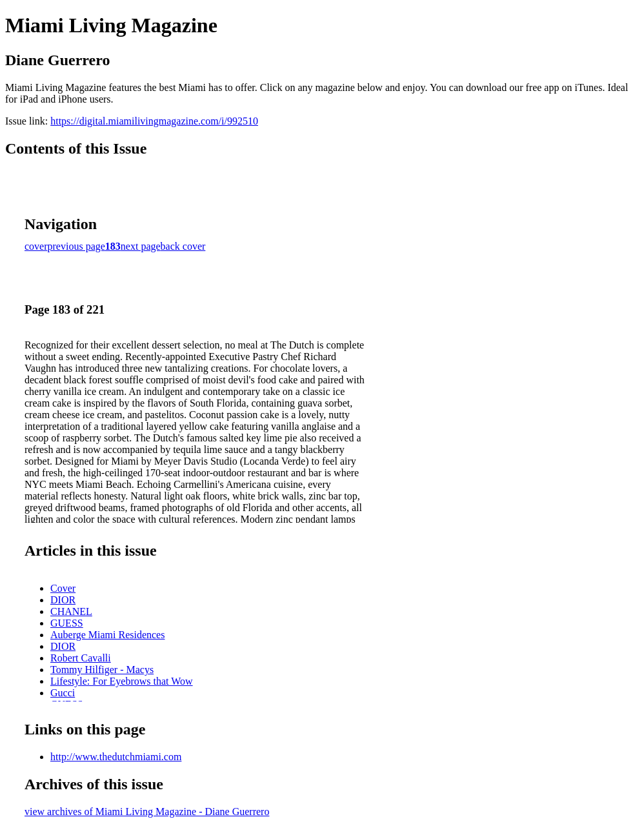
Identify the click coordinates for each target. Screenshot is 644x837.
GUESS (67, 623)
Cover (63, 588)
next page (141, 246)
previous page (76, 246)
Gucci (63, 693)
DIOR (63, 600)
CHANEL (71, 611)
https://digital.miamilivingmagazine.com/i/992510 (154, 121)
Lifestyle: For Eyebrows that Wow (122, 681)
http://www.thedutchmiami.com (116, 757)
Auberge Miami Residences (107, 635)
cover (36, 246)
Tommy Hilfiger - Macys (102, 670)
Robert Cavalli (81, 658)
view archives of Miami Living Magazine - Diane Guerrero (147, 812)
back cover (183, 246)
